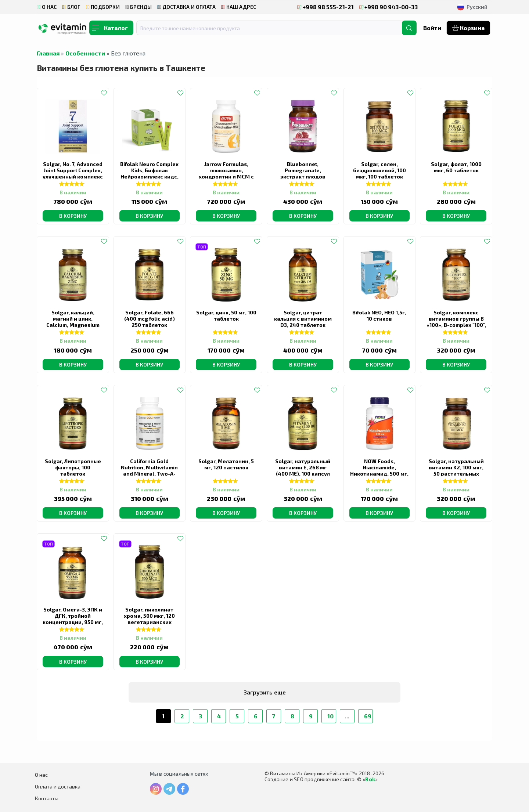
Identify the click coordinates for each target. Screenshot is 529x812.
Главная (48, 53)
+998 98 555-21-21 (325, 7)
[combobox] (274, 28)
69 (368, 716)
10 (330, 716)
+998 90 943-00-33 (389, 7)
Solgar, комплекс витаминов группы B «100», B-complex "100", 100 (456, 322)
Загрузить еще (265, 692)
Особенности (85, 53)
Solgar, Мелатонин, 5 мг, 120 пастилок (226, 464)
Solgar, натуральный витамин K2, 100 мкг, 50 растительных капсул (456, 470)
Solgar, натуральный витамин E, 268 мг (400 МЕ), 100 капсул (303, 467)
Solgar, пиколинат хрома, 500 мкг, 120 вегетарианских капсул (149, 619)
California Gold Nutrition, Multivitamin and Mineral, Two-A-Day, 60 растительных (149, 470)
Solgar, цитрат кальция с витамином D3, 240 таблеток (303, 319)
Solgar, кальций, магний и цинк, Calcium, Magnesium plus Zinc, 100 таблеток (73, 325)
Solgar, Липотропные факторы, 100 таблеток (73, 467)
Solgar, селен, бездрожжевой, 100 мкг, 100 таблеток (379, 170)
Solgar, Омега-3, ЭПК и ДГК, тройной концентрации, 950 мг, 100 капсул (73, 619)
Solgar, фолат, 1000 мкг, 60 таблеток (456, 167)
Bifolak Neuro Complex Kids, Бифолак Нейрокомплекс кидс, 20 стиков (149, 173)
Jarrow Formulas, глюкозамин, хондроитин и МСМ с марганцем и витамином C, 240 (226, 176)
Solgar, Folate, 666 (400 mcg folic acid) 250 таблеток (150, 319)
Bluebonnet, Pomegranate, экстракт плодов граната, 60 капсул (303, 173)
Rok (370, 779)
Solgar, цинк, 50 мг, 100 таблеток (226, 315)
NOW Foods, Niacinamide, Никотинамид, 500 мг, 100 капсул (379, 470)
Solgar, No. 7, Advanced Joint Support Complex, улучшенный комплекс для (73, 173)
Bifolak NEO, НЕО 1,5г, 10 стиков (379, 315)
